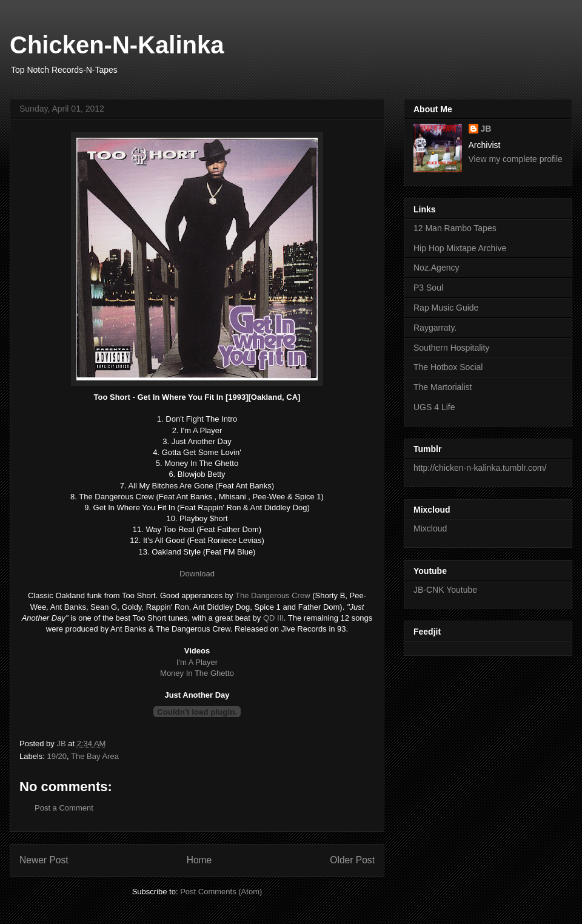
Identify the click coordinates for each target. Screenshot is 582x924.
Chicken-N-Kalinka (117, 45)
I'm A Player (197, 662)
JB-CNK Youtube (445, 590)
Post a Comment (64, 808)
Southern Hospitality (451, 348)
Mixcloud (430, 528)
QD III (273, 618)
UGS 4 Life (434, 407)
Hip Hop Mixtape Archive (460, 248)
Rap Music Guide (446, 308)
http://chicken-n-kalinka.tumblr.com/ (480, 468)
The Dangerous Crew (273, 595)
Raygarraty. (435, 328)
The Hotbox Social (448, 367)
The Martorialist (443, 387)
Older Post (352, 860)
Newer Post (44, 860)
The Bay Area (95, 756)
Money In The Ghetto (197, 673)
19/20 (57, 756)
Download (197, 574)
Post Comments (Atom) (221, 892)
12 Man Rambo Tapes (455, 228)
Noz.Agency (436, 268)
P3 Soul (428, 288)
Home (199, 860)
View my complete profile (516, 159)
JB (486, 129)
